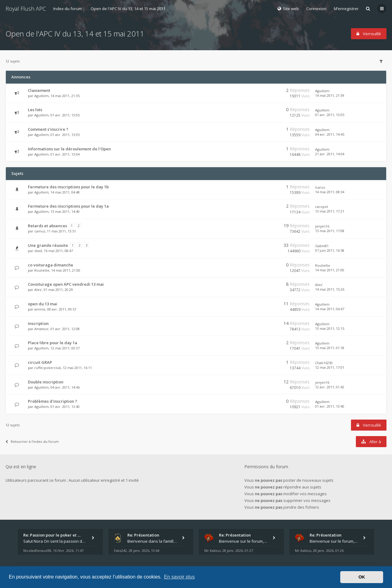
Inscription (38, 323)
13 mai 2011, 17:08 (330, 231)
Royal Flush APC (26, 9)
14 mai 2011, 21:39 (330, 95)
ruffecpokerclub (48, 368)
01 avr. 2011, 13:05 (330, 115)
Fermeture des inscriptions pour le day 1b (68, 187)
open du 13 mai (43, 304)
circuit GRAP (40, 362)
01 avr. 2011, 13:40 (330, 406)
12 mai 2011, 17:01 (330, 367)
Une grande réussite (48, 245)
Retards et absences (47, 226)
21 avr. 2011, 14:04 (330, 154)
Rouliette (42, 270)
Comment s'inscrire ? (48, 129)
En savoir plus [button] (179, 577)
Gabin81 (322, 246)
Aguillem (41, 96)
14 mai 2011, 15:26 (330, 289)
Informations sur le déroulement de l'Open (69, 149)
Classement (39, 90)
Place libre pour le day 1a (53, 343)
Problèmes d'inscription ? (53, 401)
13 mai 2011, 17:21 (330, 211)
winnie (40, 309)
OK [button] (362, 577)
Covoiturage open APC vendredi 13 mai (66, 284)
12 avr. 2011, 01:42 (330, 387)
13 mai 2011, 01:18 (330, 348)
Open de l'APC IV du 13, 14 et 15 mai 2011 (128, 9)
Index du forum (68, 9)
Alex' (38, 290)
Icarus (320, 187)
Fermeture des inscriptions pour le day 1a (68, 206)
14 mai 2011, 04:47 (330, 309)
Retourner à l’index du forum (32, 441)
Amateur (41, 329)
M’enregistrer (346, 9)
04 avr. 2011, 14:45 (330, 134)
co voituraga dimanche (51, 265)
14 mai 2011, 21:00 (330, 270)
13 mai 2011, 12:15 (330, 328)
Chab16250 (324, 363)
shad (38, 251)
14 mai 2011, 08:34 (330, 192)
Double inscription (46, 382)
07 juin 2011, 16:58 (330, 250)
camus (40, 231)
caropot (322, 207)
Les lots (35, 110)
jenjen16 (322, 226)
